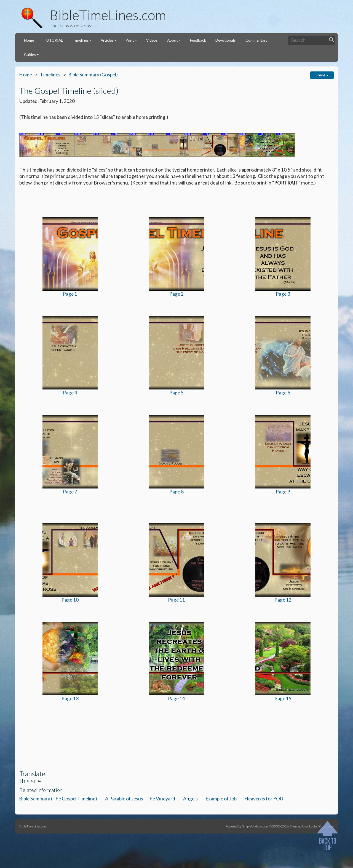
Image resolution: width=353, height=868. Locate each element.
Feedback (198, 40)
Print (130, 40)
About (173, 40)
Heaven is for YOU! (265, 799)
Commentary (256, 40)
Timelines (81, 40)
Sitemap (295, 826)
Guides (30, 54)
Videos (152, 40)
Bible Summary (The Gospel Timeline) (58, 799)
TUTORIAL (53, 40)
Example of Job (221, 799)
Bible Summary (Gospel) (93, 75)
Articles (107, 40)
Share (322, 75)
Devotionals (226, 40)
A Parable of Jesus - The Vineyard (140, 799)
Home (29, 40)
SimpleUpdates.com (255, 826)
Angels (190, 799)
